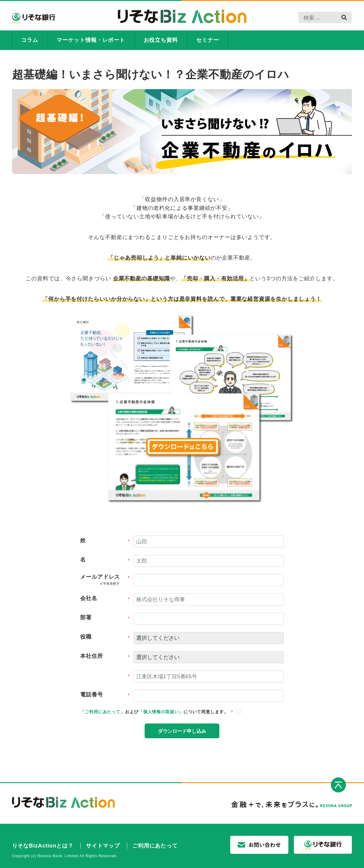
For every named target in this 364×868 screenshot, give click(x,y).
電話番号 (105, 696)
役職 (105, 638)
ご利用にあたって (155, 846)
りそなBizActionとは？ (43, 846)
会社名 (105, 599)
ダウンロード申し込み (182, 732)
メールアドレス (105, 580)
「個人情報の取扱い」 (161, 712)
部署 (105, 619)
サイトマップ (103, 846)
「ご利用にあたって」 (103, 712)
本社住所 (105, 657)
